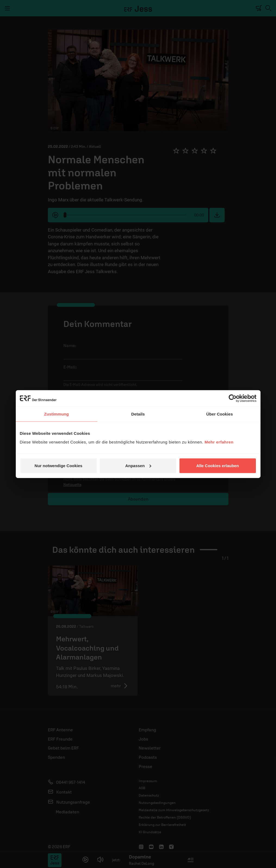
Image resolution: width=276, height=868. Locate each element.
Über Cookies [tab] (220, 414)
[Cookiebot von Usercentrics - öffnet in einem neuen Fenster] (233, 398)
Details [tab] (138, 414)
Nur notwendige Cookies (58, 465)
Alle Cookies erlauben (218, 465)
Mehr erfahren (219, 442)
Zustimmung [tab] (56, 414)
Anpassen (138, 465)
